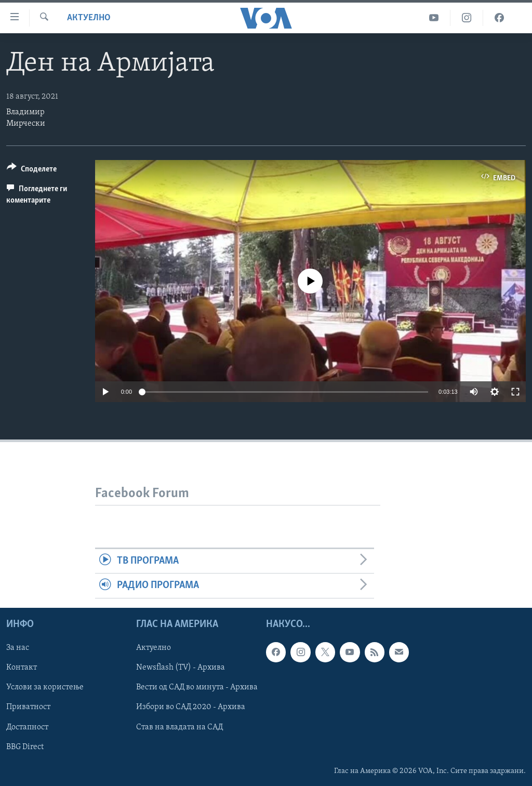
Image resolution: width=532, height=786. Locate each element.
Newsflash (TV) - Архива (181, 668)
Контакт (22, 668)
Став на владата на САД (179, 727)
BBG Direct (25, 747)
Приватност (28, 707)
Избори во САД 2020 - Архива (191, 707)
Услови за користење (45, 687)
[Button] (32, 171)
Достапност (27, 727)
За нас (18, 648)
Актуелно (89, 18)
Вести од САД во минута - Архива (197, 687)
